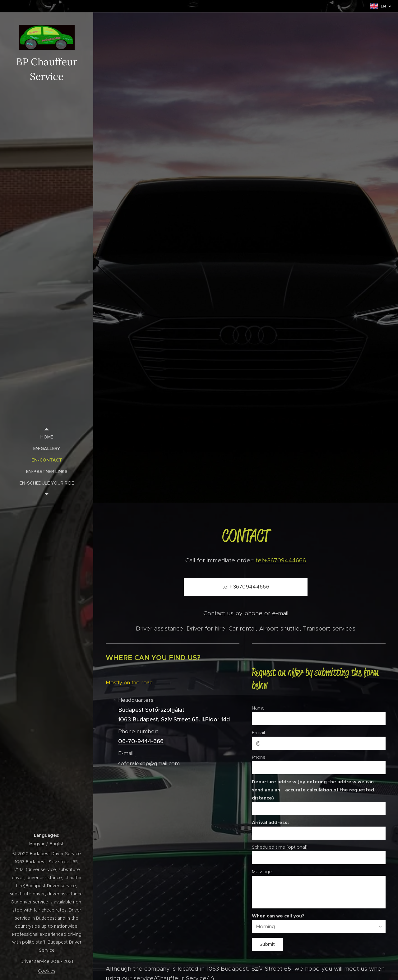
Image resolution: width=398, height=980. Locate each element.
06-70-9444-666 (141, 741)
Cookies (47, 971)
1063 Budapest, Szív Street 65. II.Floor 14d (174, 720)
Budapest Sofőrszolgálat (151, 710)
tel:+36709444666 (281, 560)
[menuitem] (47, 437)
